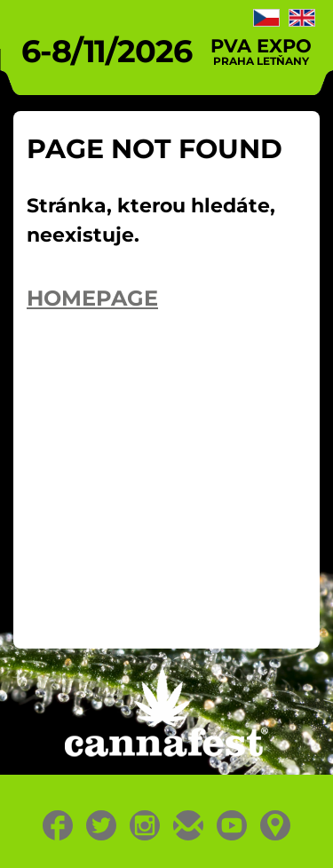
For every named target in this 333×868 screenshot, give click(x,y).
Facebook (58, 825)
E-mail (189, 825)
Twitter (102, 825)
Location (276, 825)
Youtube (232, 825)
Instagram (145, 825)
